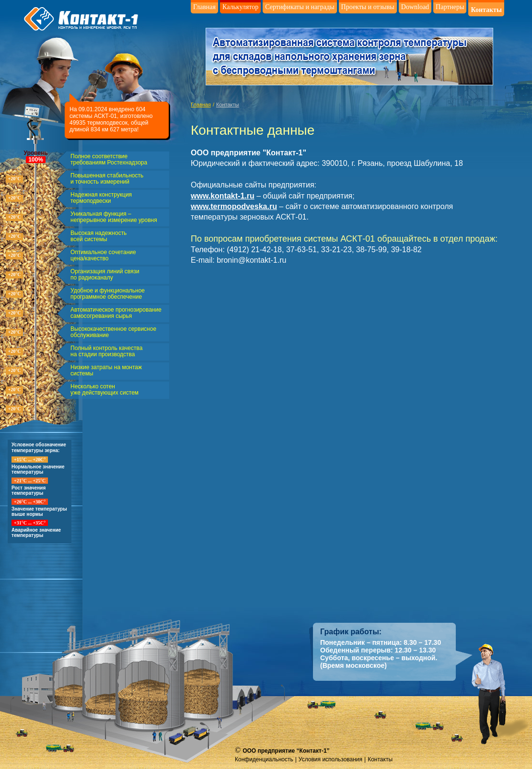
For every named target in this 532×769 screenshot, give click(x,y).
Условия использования (330, 759)
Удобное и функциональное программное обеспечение (108, 294)
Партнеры (450, 7)
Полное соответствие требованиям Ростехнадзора (109, 160)
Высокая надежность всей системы (98, 236)
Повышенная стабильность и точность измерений (107, 179)
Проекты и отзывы (368, 7)
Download (415, 7)
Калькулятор (240, 7)
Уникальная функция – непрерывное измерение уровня (114, 217)
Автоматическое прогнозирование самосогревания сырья (116, 313)
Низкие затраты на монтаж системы (106, 371)
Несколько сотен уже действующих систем (104, 390)
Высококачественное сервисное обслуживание (113, 332)
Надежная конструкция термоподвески (101, 198)
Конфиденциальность (264, 759)
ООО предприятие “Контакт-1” (286, 751)
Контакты (486, 10)
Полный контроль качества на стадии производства (106, 351)
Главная (204, 7)
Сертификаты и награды (300, 7)
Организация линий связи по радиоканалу (105, 275)
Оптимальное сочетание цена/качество (103, 256)
